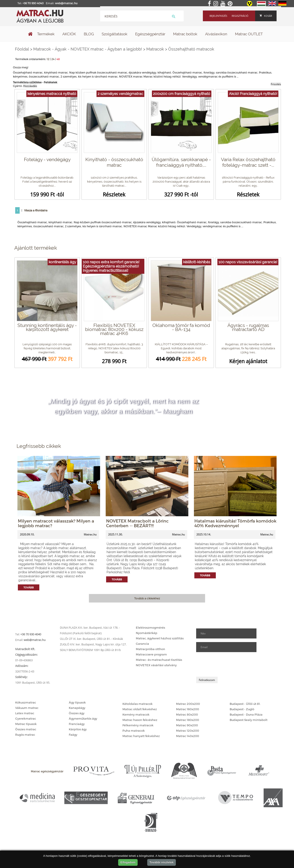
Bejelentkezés (218, 16)
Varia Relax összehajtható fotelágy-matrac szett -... (248, 162)
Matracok (155, 49)
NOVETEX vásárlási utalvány (156, 665)
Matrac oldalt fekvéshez (140, 709)
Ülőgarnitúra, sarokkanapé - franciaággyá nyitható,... (181, 162)
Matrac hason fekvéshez (140, 720)
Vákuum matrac (27, 708)
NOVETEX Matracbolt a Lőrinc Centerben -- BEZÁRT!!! (137, 523)
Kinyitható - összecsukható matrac (114, 162)
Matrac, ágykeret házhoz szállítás (160, 638)
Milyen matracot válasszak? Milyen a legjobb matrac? (56, 523)
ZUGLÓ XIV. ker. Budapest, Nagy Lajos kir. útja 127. (93, 644)
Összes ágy (77, 713)
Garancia (142, 644)
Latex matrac (25, 713)
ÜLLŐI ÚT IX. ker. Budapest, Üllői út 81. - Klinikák (91, 639)
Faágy (73, 735)
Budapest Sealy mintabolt (249, 720)
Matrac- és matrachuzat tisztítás (159, 660)
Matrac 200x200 (188, 704)
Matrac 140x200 (188, 736)
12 (48, 59)
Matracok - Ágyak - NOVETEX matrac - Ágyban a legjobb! (88, 49)
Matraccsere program (151, 654)
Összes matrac (26, 729)
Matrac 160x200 (188, 709)
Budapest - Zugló (242, 709)
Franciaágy (77, 724)
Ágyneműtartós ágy (83, 718)
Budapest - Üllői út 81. (245, 704)
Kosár (266, 16)
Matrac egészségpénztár (47, 771)
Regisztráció (240, 16)
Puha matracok (134, 731)
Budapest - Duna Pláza (246, 714)
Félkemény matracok (138, 725)
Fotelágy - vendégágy (47, 159)
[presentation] (230, 664)
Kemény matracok (136, 714)
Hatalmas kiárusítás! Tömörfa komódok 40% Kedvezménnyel (235, 523)
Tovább (29, 587)
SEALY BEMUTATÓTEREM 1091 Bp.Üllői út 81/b (90, 650)
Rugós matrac (25, 735)
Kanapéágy (77, 708)
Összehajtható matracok (191, 49)
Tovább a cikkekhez (147, 598)
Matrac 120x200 (188, 731)
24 (53, 59)
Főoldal (22, 49)
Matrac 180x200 (188, 720)
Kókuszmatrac (26, 702)
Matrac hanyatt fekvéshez (141, 736)
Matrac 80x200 (187, 714)
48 (58, 59)
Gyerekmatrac (26, 718)
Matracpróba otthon (150, 649)
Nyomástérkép (147, 633)
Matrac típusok (26, 724)
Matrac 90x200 (187, 725)
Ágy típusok (77, 702)
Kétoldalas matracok (138, 704)
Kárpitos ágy (78, 729)
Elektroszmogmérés (150, 628)
